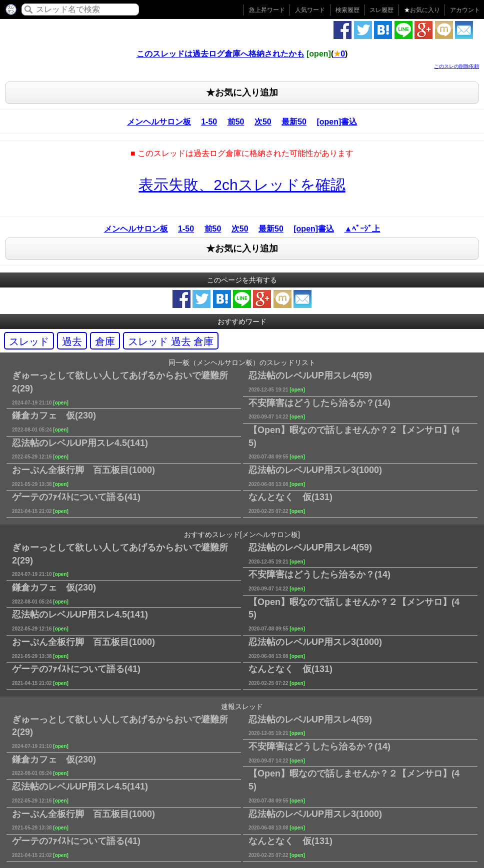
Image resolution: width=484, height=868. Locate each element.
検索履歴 (347, 10)
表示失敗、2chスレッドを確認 (242, 185)
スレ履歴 (381, 10)
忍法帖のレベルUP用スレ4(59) (310, 381)
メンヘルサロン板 (159, 122)
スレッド (29, 341)
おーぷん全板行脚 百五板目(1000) (83, 476)
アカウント (465, 10)
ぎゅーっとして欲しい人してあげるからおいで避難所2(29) (120, 388)
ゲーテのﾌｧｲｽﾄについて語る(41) (76, 503)
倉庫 (105, 341)
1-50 (209, 122)
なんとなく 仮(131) (290, 503)
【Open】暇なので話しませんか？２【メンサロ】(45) (354, 442)
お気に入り (422, 10)
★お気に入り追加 (242, 92)
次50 (263, 122)
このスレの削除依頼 (456, 66)
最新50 (294, 122)
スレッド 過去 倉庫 (171, 341)
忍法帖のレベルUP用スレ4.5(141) (80, 449)
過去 (72, 341)
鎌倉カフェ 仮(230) (54, 421)
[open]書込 (337, 122)
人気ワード (310, 10)
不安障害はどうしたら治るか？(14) (319, 409)
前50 (236, 122)
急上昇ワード (267, 10)
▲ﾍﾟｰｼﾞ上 (362, 229)
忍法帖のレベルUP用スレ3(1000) (315, 476)
